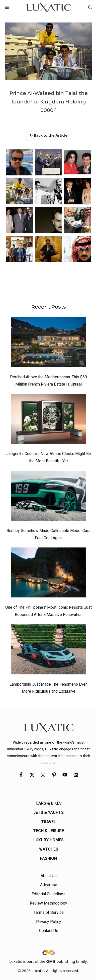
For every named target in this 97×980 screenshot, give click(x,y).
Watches (49, 849)
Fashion (49, 858)
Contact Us (49, 931)
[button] (90, 7)
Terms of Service (49, 912)
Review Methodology (49, 903)
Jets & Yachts (49, 812)
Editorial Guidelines (49, 894)
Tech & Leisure (49, 831)
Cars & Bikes (49, 803)
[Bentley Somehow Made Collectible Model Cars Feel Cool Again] (49, 497)
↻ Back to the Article (49, 135)
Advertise (49, 885)
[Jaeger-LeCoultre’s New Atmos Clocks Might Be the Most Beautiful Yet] (49, 420)
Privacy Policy (49, 922)
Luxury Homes (49, 840)
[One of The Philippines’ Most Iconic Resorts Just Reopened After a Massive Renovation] (49, 574)
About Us (49, 876)
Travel (49, 822)
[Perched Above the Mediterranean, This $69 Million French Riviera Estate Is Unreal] (49, 343)
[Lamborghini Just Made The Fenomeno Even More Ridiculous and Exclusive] (49, 651)
